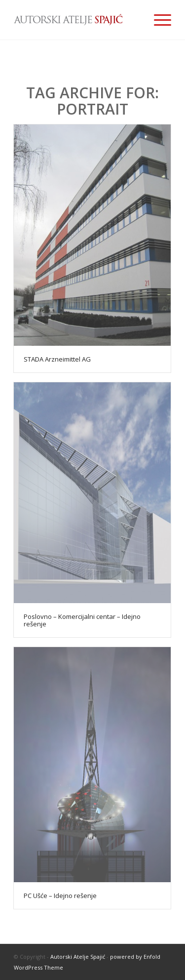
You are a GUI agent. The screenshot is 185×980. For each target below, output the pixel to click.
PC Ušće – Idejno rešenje (60, 896)
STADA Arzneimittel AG (57, 359)
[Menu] (158, 20)
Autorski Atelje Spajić (78, 957)
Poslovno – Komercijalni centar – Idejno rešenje (82, 620)
